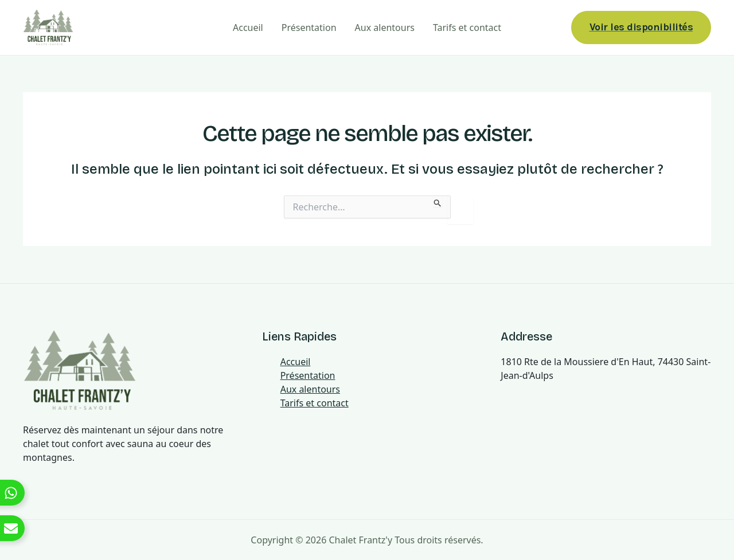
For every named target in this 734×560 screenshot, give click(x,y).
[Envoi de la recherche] (438, 201)
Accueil (248, 28)
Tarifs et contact (467, 28)
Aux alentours (385, 28)
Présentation (309, 28)
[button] (641, 27)
